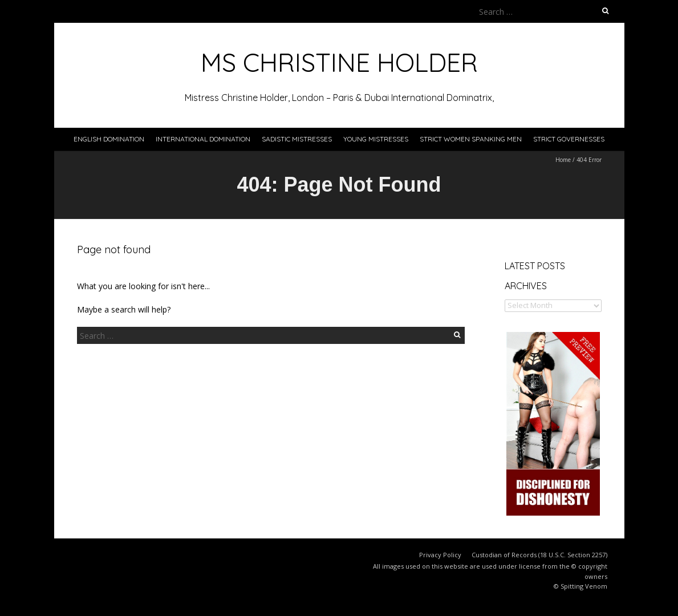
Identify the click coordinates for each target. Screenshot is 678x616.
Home (563, 160)
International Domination (203, 139)
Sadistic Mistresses (297, 139)
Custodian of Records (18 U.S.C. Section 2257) (539, 555)
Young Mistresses (376, 139)
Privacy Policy (440, 555)
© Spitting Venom (580, 586)
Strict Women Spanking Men (471, 139)
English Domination (109, 139)
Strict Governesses (569, 139)
